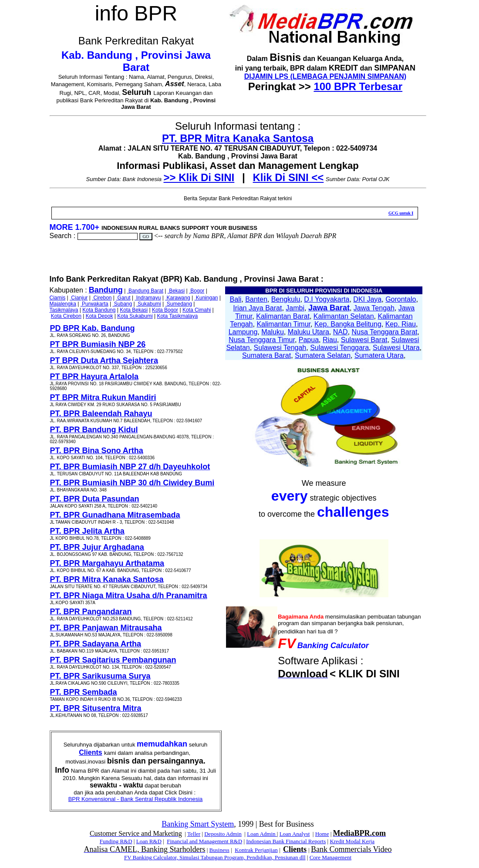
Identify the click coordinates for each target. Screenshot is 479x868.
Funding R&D (116, 841)
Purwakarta (94, 304)
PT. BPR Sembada (84, 692)
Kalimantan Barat (283, 316)
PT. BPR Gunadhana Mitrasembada (115, 515)
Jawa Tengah (374, 308)
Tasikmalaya (64, 310)
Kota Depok (100, 316)
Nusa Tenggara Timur (262, 340)
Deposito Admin (223, 834)
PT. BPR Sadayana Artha (96, 644)
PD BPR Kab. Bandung (93, 328)
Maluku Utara (309, 332)
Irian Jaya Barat (257, 308)
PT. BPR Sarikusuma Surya (100, 676)
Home (322, 834)
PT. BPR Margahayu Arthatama (107, 563)
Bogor (197, 291)
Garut (123, 298)
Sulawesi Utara (396, 348)
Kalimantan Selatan (344, 316)
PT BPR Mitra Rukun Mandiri (103, 397)
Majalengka (63, 304)
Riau (330, 340)
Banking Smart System (198, 824)
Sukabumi (149, 304)
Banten (256, 299)
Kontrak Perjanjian (256, 850)
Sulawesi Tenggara (339, 348)
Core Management (331, 857)
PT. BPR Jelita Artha (87, 531)
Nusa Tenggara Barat (384, 332)
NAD (341, 332)
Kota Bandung (99, 310)
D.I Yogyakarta (327, 299)
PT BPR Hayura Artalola (94, 377)
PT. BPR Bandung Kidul (94, 430)
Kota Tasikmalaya (177, 316)
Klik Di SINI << (288, 177)
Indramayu (148, 298)
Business (219, 850)
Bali (236, 299)
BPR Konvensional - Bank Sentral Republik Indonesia (136, 799)
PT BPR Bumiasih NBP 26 (98, 344)
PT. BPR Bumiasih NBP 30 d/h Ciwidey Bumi (132, 483)
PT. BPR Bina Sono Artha (97, 451)
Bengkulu (286, 299)
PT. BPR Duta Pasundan (95, 499)
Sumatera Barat (266, 355)
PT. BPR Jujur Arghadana (97, 547)
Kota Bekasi (134, 310)
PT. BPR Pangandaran (91, 612)
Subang (123, 304)
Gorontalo (401, 299)
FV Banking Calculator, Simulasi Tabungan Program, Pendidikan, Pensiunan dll (215, 857)
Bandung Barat (145, 291)
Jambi (295, 308)
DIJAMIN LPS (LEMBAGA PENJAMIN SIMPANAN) (325, 76)
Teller (194, 834)
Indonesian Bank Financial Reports (286, 841)
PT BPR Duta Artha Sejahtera (104, 360)
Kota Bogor (165, 310)
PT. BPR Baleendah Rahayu (101, 414)
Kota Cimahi (197, 310)
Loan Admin (262, 834)
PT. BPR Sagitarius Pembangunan (113, 660)
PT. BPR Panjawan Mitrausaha (106, 628)
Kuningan (206, 298)
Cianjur (79, 298)
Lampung (243, 332)
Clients (90, 752)
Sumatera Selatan (323, 355)
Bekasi (176, 291)
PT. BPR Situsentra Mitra (96, 708)
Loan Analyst (295, 834)
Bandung (106, 290)
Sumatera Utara (379, 355)
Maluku (273, 332)
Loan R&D (149, 841)
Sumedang (179, 304)
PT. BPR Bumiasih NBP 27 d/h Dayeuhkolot (130, 467)
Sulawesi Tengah (280, 348)
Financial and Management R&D (204, 841)
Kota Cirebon (66, 316)
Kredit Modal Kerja (352, 841)
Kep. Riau (401, 324)
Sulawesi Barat (364, 340)
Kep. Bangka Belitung (348, 324)
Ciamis (58, 298)
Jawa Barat (329, 308)
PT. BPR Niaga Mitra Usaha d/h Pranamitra (129, 595)
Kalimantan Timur (283, 324)
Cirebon (102, 298)
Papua (309, 340)
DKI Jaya (367, 299)
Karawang (177, 298)
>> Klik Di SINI (199, 177)
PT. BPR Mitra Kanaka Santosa (238, 138)
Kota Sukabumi (135, 316)
